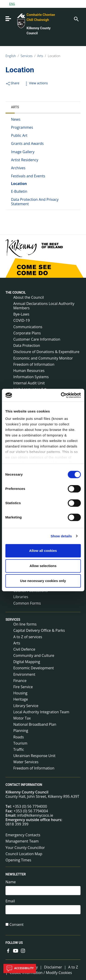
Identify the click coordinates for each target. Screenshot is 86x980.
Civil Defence (24, 649)
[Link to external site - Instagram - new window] (23, 951)
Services (27, 56)
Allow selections (43, 566)
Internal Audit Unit (29, 383)
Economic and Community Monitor (43, 358)
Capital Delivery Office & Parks (39, 630)
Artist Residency (25, 160)
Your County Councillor (25, 848)
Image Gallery (23, 152)
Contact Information (24, 785)
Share (12, 83)
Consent (17, 925)
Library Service (26, 706)
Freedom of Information (34, 364)
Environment (24, 674)
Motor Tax (22, 718)
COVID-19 (22, 320)
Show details (61, 536)
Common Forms (27, 603)
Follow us (14, 943)
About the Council (29, 297)
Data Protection (27, 345)
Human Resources (29, 371)
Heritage (21, 699)
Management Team (22, 841)
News (16, 119)
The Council (16, 293)
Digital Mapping (27, 662)
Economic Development (34, 668)
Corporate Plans (27, 333)
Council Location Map (24, 854)
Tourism (20, 743)
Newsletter (16, 875)
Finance (20, 681)
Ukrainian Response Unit (34, 756)
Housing (20, 693)
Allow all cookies (43, 551)
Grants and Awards (27, 143)
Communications (28, 327)
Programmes (22, 127)
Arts (40, 56)
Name (11, 882)
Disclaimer (53, 967)
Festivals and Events (28, 176)
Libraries (21, 597)
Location (54, 56)
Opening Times (18, 860)
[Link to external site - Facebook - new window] (8, 951)
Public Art (19, 135)
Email (10, 901)
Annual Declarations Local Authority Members (44, 306)
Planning (21, 731)
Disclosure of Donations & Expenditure (46, 352)
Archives (18, 168)
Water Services (26, 762)
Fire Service (23, 687)
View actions (36, 83)
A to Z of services (28, 637)
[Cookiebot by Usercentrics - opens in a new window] (61, 395)
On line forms (25, 624)
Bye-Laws (21, 314)
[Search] (76, 19)
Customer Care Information (37, 339)
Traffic (19, 749)
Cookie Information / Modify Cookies (41, 973)
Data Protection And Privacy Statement (35, 202)
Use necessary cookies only (43, 581)
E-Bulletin (19, 191)
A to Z (73, 967)
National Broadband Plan (35, 724)
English (11, 56)
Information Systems (31, 377)
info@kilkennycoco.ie (35, 815)
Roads (19, 737)
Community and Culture (34, 655)
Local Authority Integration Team (41, 712)
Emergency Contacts (23, 835)
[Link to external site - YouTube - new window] (16, 951)
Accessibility (20, 968)
